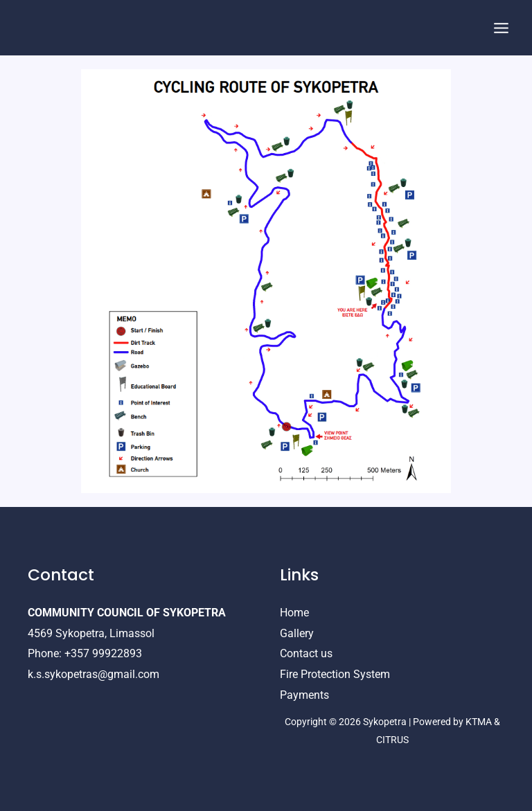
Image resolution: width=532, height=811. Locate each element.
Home (294, 613)
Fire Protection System (335, 674)
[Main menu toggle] (501, 28)
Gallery (297, 633)
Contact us (306, 653)
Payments (304, 695)
